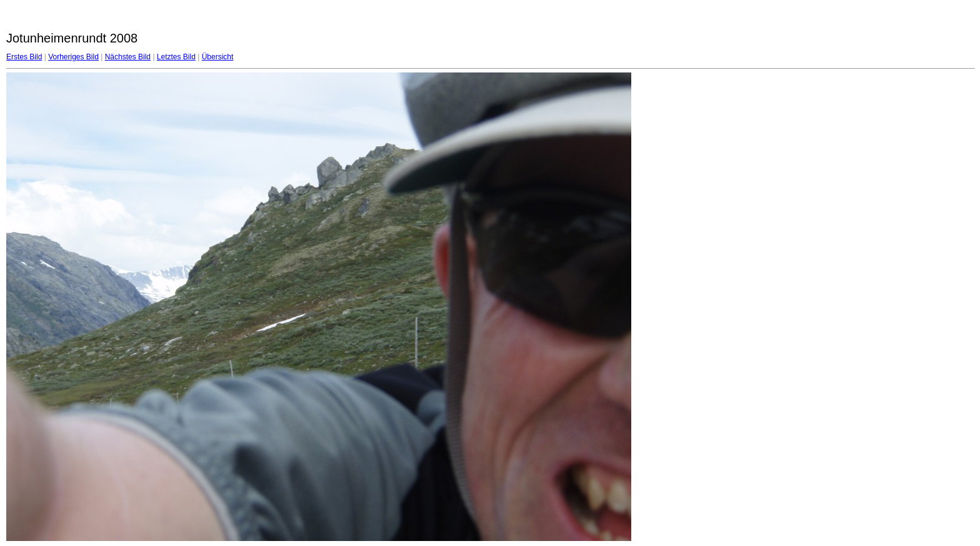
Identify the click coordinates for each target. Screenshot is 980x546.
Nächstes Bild (128, 57)
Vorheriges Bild (73, 57)
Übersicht (218, 57)
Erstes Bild (24, 57)
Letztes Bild (176, 57)
